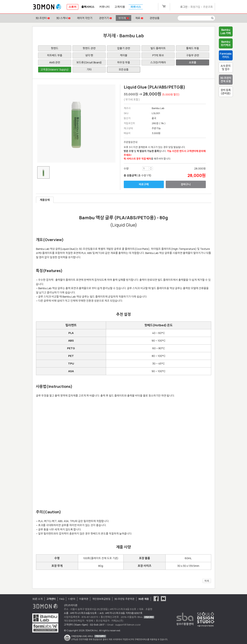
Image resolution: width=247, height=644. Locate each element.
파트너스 (136, 7)
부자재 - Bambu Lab (123, 36)
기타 (89, 69)
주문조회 (208, 7)
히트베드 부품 (55, 55)
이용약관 (84, 599)
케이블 (123, 55)
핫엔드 (55, 48)
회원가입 (195, 7)
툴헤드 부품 (193, 48)
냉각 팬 (89, 55)
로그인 (184, 7)
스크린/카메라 (158, 62)
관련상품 (155, 18)
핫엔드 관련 (89, 48)
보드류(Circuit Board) (89, 62)
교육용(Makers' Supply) (55, 69)
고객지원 (120, 7)
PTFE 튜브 (158, 55)
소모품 (192, 62)
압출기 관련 (124, 48)
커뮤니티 (104, 7)
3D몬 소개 (37, 599)
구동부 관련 (193, 55)
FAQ (62, 599)
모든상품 (124, 69)
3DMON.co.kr (47, 7)
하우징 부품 (124, 62)
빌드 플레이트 (158, 48)
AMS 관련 (55, 62)
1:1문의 (72, 599)
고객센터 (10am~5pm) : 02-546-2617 (84, 625)
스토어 (73, 7)
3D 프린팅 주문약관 (124, 599)
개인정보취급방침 (101, 599)
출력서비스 (88, 7)
